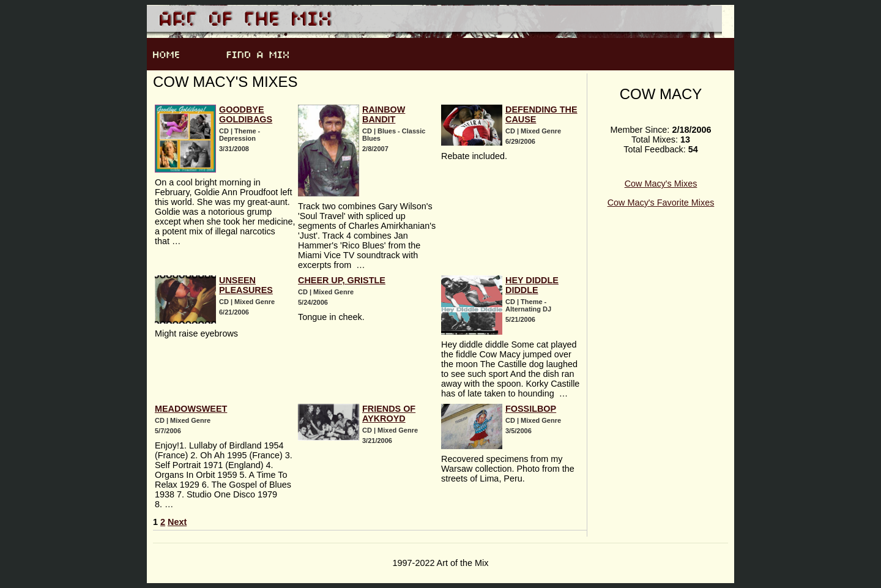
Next (177, 522)
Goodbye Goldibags (246, 114)
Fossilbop (531, 409)
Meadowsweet (191, 409)
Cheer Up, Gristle (342, 280)
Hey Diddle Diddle (532, 285)
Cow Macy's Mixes (661, 184)
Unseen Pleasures (246, 285)
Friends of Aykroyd (389, 414)
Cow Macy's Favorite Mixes (661, 203)
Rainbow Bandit (384, 114)
